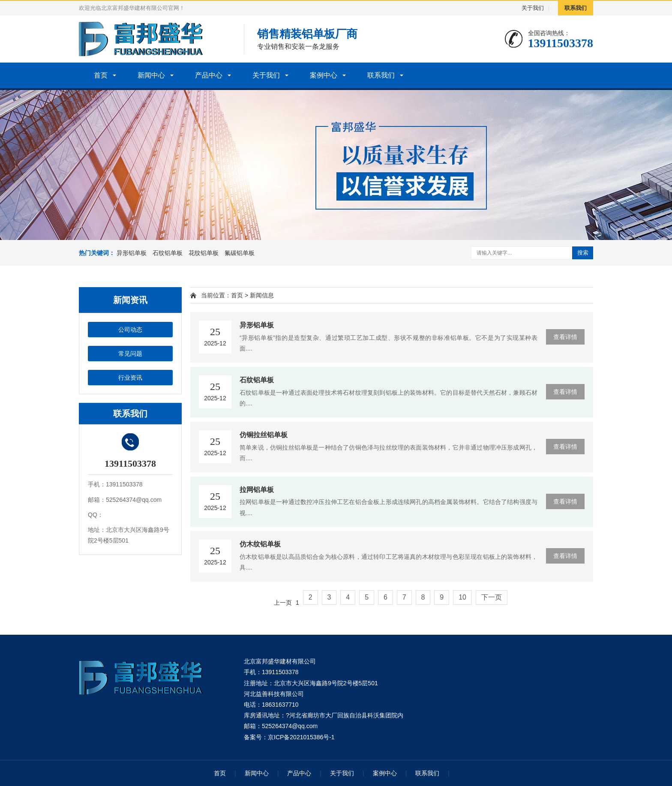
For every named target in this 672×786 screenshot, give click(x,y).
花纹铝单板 (204, 253)
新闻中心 (151, 75)
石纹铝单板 (168, 253)
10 (462, 597)
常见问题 (130, 354)
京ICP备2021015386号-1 (301, 737)
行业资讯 (130, 378)
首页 (101, 75)
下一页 (492, 597)
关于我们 (533, 8)
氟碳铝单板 (240, 253)
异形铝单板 (132, 253)
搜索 (583, 253)
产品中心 (209, 75)
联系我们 (576, 8)
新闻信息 (262, 295)
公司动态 (130, 330)
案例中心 (324, 75)
